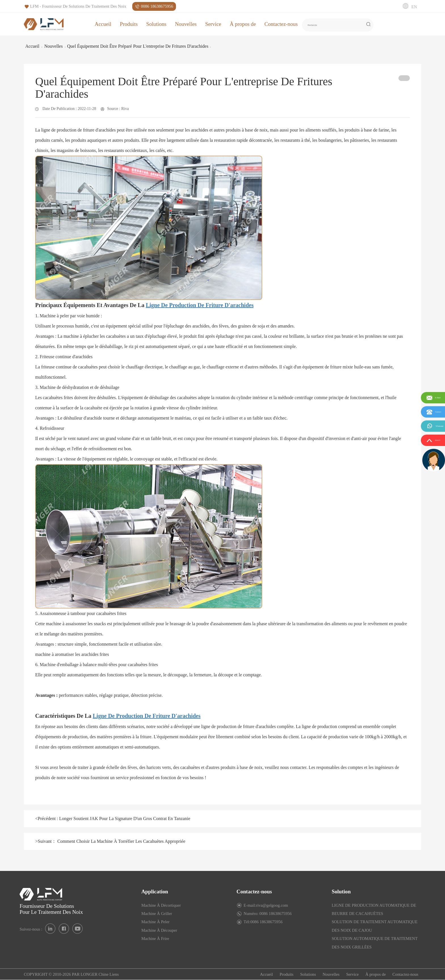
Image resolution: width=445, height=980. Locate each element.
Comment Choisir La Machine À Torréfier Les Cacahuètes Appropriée (121, 841)
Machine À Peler (155, 922)
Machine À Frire (155, 939)
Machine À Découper (159, 930)
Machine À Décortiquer (161, 905)
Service (213, 24)
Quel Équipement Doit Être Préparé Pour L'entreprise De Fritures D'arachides (138, 46)
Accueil (103, 24)
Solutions (156, 24)
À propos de (243, 24)
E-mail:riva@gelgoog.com (266, 905)
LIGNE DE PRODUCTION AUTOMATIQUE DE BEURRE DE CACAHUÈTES (374, 909)
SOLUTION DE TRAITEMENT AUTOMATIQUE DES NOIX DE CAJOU (375, 926)
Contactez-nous (281, 24)
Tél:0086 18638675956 (263, 922)
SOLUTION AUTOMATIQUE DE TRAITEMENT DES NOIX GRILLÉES (375, 943)
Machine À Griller (157, 914)
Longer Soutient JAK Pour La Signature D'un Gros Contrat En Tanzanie (124, 819)
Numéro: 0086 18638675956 (267, 914)
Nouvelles (186, 24)
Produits (129, 24)
